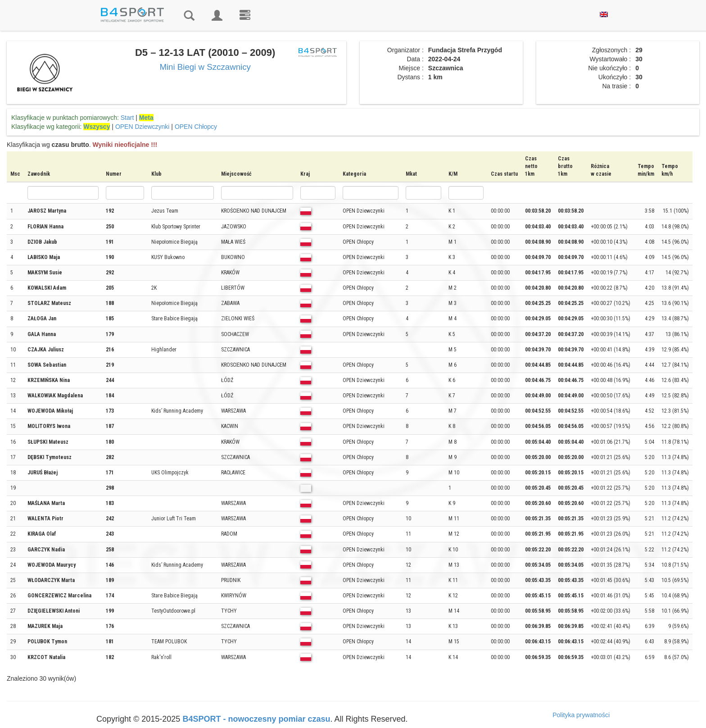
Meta (146, 118)
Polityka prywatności (581, 715)
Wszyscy (97, 127)
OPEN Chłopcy (196, 127)
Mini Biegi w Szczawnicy (205, 67)
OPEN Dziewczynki (143, 127)
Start (127, 118)
